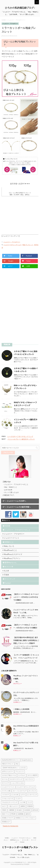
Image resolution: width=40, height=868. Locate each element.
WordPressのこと (10, 550)
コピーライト (29, 779)
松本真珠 (27, 810)
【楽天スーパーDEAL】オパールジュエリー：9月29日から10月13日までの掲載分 (26, 597)
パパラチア (5, 795)
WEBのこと (9, 542)
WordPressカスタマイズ (13, 554)
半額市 (4, 810)
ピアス (23, 795)
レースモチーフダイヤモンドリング (20, 436)
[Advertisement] (19, 290)
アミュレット (20, 772)
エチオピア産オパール (9, 775)
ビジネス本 (15, 795)
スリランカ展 (6, 791)
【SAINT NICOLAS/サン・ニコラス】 (14, 768)
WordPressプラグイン (12, 559)
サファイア (5, 783)
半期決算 (30, 806)
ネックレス (32, 791)
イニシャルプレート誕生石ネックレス (21, 439)
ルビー (4, 806)
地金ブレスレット (28, 245)
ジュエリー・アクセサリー (12, 242)
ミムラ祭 (22, 802)
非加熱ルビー (6, 822)
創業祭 (23, 806)
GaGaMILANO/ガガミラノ (11, 760)
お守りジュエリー (8, 772)
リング (30, 802)
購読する (6, 520)
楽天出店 (35, 810)
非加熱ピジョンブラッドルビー (25, 818)
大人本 (6, 571)
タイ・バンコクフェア (20, 791)
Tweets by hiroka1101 (10, 826)
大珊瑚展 (11, 810)
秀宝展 (13, 814)
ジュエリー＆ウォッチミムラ (13, 245)
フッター (18, 799)
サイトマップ (10, 579)
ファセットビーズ (8, 799)
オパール (5, 779)
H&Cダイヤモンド (8, 764)
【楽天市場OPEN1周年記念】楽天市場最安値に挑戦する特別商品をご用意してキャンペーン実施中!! (26, 641)
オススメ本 (9, 567)
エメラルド (22, 775)
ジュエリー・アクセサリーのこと (17, 530)
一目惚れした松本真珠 (21, 709)
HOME (7, 526)
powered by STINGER (23, 864)
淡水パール (5, 814)
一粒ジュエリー (13, 806)
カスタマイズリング (16, 779)
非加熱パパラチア (8, 818)
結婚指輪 (21, 814)
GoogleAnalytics (27, 760)
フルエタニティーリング (10, 802)
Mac (17, 764)
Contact (8, 583)
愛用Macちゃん (11, 563)
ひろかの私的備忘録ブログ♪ (20, 8)
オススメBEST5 (32, 775)
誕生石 (28, 814)
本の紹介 (19, 810)
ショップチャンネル (18, 783)
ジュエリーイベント (12, 538)
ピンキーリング (32, 795)
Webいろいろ (9, 546)
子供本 (6, 575)
